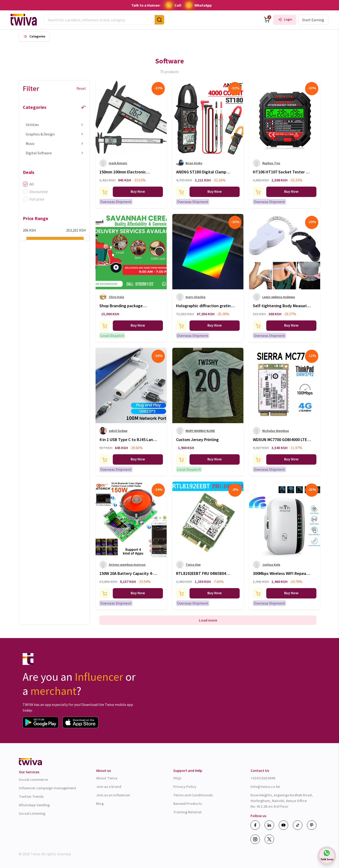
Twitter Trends (31, 796)
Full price (34, 199)
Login (288, 19)
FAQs (177, 778)
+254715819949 (263, 778)
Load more (208, 620)
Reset (81, 88)
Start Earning (313, 20)
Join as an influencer (113, 795)
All (28, 184)
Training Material (187, 812)
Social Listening (32, 813)
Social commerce (33, 779)
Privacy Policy (185, 786)
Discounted (35, 192)
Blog (100, 803)
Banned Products (188, 803)
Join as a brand (109, 786)
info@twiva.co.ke (265, 786)
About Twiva (107, 778)
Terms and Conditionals (193, 795)
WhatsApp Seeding (34, 805)
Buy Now (138, 191)
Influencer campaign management (48, 788)
